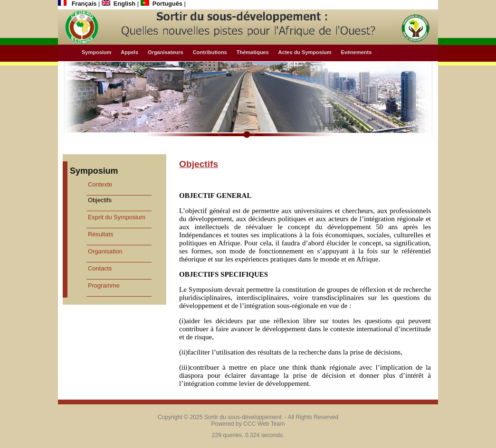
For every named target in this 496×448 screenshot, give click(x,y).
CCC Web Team (264, 424)
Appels (129, 52)
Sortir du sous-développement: (244, 417)
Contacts (100, 268)
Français (78, 4)
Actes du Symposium (305, 52)
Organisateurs (166, 52)
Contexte (100, 184)
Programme (104, 285)
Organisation (105, 251)
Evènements (356, 52)
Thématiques (253, 52)
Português (162, 4)
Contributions (210, 52)
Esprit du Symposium (117, 217)
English (119, 4)
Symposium (96, 52)
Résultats (100, 234)
